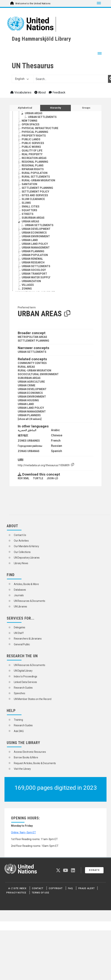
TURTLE (38, 478)
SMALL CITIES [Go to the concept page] (31, 207)
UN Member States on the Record (33, 699)
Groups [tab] (86, 108)
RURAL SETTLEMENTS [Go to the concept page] (36, 177)
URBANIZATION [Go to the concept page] (31, 281)
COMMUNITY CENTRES (32, 363)
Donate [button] (94, 870)
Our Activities (21, 541)
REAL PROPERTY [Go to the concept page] (32, 154)
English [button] (22, 79)
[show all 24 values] (30, 419)
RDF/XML (24, 478)
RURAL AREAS (26, 367)
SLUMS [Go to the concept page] (26, 203)
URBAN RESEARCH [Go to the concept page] (33, 262)
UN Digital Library (23, 671)
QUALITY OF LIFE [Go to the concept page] (32, 151)
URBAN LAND (26, 404)
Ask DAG (19, 731)
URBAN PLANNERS (29, 415)
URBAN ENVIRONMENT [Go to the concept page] (36, 236)
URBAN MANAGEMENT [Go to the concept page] (36, 248)
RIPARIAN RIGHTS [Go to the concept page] (33, 169)
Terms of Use (40, 893)
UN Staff (19, 633)
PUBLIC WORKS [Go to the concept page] (31, 147)
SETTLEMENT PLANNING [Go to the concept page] (37, 188)
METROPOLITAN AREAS (32, 337)
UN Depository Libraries (27, 558)
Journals (19, 595)
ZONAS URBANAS (29, 451)
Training (18, 720)
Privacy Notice (16, 893)
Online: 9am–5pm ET (23, 832)
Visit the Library (22, 769)
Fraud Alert (86, 888)
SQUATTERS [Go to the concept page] (29, 210)
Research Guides (23, 688)
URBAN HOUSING (28, 400)
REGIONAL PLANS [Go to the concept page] (33, 165)
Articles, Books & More (26, 584)
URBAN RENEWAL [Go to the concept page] (32, 259)
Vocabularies (21, 92)
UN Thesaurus (33, 66)
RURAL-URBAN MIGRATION (34, 371)
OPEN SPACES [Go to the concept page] (31, 124)
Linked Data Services (25, 682)
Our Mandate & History (26, 546)
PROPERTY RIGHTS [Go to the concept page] (34, 136)
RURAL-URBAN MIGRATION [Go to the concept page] (38, 180)
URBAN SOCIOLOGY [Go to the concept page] (34, 270)
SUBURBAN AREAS (29, 378)
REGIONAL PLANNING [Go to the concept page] (35, 162)
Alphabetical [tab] (25, 108)
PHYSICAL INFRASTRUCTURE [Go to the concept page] (40, 128)
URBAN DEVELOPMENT (32, 389)
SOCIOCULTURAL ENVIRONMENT (38, 374)
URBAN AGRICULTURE (31, 382)
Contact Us (20, 535)
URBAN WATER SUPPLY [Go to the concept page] (36, 277)
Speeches (19, 693)
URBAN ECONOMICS (30, 393)
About (40, 92)
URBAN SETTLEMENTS (32, 352)
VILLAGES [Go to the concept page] (28, 285)
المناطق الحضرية (27, 430)
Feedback (57, 92)
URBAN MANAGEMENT (32, 412)
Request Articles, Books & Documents (35, 763)
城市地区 (23, 435)
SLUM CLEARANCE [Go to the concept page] (33, 199)
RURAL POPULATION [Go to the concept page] (35, 173)
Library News (21, 563)
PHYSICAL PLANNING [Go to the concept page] (35, 132)
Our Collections (22, 552)
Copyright (56, 888)
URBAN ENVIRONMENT (32, 397)
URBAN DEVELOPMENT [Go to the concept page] (36, 229)
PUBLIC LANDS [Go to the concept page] (31, 139)
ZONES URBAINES (29, 441)
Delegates (20, 627)
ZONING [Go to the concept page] (27, 289)
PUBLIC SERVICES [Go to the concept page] (33, 143)
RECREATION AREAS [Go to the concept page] (34, 158)
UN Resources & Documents (30, 601)
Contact (38, 888)
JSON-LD (52, 478)
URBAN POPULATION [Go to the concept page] (35, 255)
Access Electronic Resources (30, 752)
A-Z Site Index (17, 888)
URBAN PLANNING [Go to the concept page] (33, 251)
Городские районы (30, 446)
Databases (20, 590)
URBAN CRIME (27, 385)
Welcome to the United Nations (33, 4)
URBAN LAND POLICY (31, 408)
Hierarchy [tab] (55, 108)
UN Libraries (20, 607)
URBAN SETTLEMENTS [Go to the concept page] (42, 117)
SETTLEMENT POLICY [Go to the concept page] (35, 192)
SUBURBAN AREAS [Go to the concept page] (33, 218)
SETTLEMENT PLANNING (33, 341)
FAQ (70, 888)
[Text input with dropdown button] (71, 79)
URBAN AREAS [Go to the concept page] (34, 113)
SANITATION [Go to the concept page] (29, 184)
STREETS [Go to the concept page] (28, 214)
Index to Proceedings (26, 676)
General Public (22, 644)
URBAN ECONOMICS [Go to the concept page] (34, 233)
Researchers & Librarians (28, 639)
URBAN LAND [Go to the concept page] (30, 240)
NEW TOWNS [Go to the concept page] (30, 121)
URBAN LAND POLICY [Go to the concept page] (35, 244)
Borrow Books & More (26, 757)
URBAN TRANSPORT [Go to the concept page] (34, 274)
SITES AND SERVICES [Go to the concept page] (35, 195)
